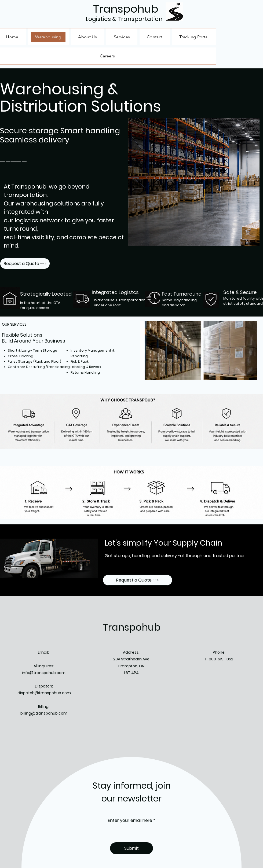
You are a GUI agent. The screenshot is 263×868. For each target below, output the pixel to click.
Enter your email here (130, 821)
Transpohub (132, 627)
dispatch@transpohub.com (44, 693)
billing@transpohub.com (44, 713)
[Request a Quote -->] (25, 264)
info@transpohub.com (44, 673)
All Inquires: (44, 666)
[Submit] (131, 848)
